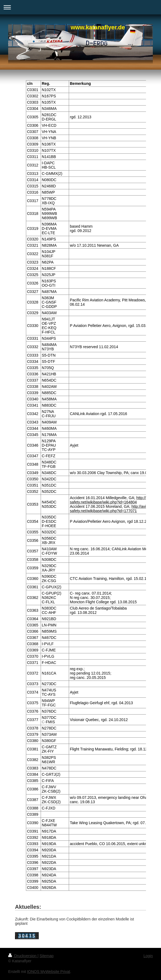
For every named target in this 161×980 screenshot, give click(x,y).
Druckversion (23, 956)
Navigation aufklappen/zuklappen (80, 7)
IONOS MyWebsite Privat (49, 972)
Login (148, 956)
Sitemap (47, 956)
